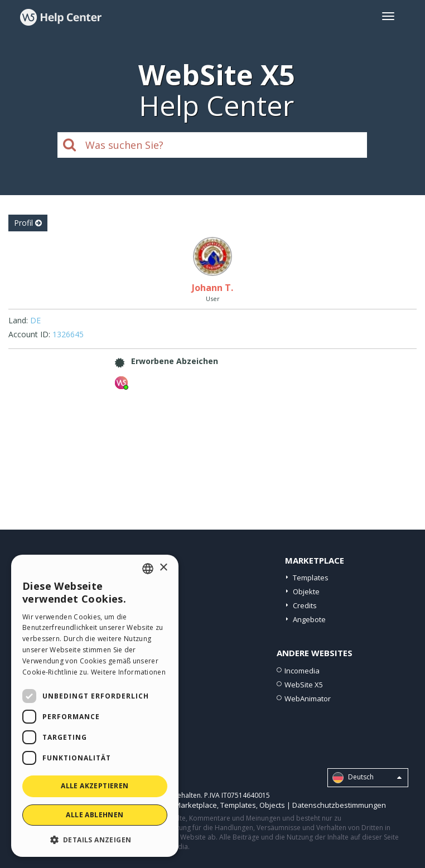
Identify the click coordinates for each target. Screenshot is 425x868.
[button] (95, 839)
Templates (311, 578)
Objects (272, 805)
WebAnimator (308, 699)
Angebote (309, 619)
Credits (305, 605)
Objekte (306, 591)
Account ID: (29, 334)
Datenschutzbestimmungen (339, 805)
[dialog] (95, 706)
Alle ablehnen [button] (95, 815)
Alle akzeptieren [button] (95, 786)
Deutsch (367, 778)
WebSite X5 (304, 685)
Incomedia (302, 671)
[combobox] (148, 569)
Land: (18, 320)
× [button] (163, 568)
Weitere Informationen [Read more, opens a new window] (128, 672)
